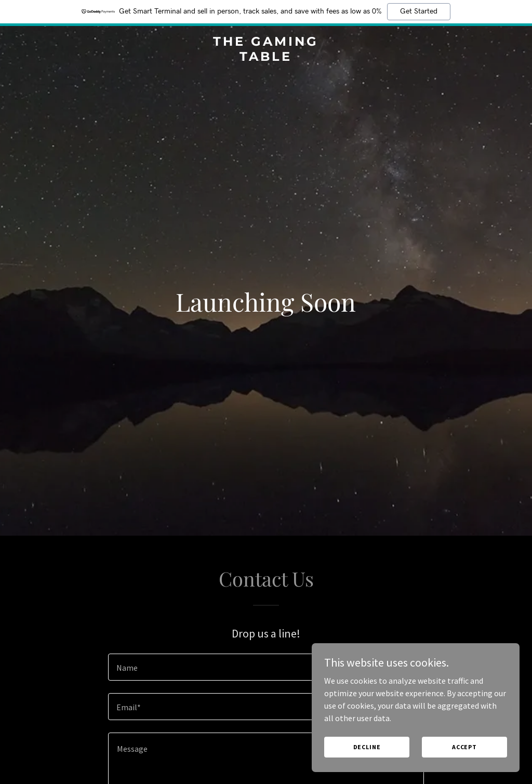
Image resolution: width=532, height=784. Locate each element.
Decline (367, 747)
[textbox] (266, 667)
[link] (266, 58)
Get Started (419, 11)
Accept (464, 747)
